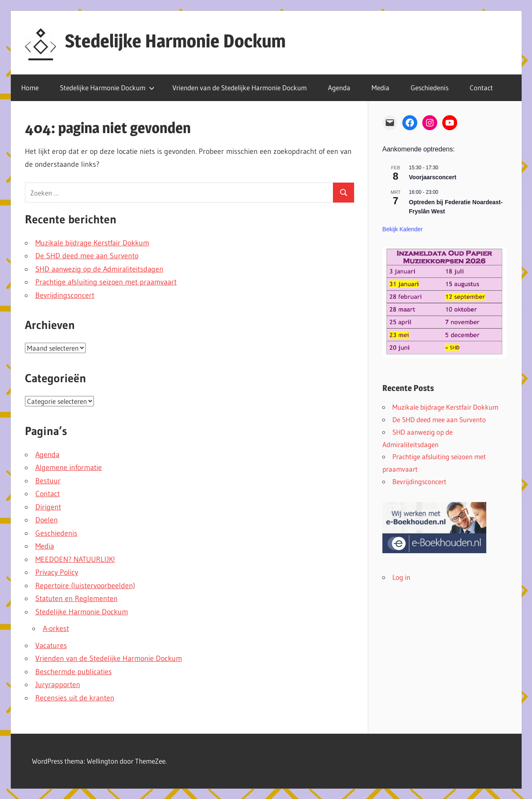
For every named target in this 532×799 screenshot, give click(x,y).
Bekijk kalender (403, 229)
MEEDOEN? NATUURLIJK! (75, 559)
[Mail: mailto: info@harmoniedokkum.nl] (390, 123)
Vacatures (51, 646)
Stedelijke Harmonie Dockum (175, 41)
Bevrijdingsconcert (65, 295)
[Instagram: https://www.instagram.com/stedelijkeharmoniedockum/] (430, 123)
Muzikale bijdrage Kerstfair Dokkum (92, 243)
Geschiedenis (430, 88)
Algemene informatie (69, 468)
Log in (401, 577)
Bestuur (48, 481)
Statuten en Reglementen (76, 599)
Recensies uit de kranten (75, 698)
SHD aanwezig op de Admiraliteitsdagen (99, 269)
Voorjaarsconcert (433, 177)
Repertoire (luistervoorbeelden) (85, 586)
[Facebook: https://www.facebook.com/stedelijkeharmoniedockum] (410, 123)
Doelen (47, 520)
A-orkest (56, 628)
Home (30, 88)
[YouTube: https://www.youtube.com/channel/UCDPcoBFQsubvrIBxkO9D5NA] (450, 123)
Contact (481, 88)
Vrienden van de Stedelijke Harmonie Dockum (240, 88)
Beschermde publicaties (74, 672)
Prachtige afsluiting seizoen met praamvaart (106, 282)
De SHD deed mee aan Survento (87, 256)
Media (381, 88)
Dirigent (48, 507)
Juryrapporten (58, 685)
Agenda (339, 88)
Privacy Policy (57, 572)
